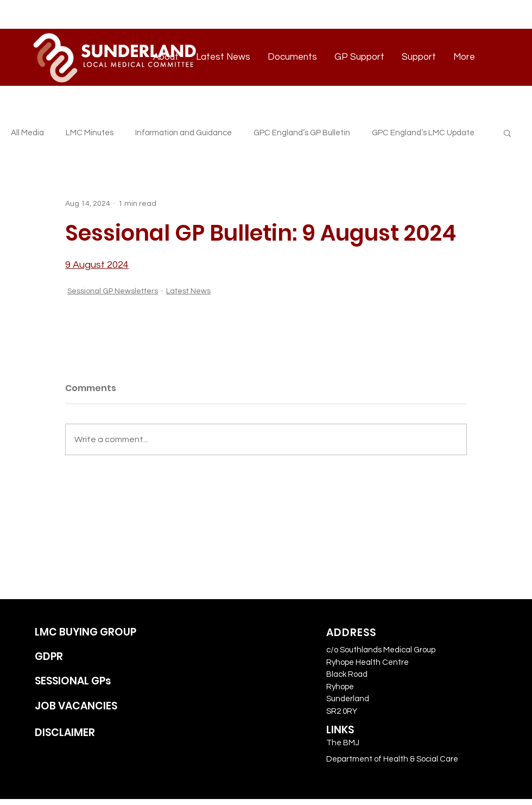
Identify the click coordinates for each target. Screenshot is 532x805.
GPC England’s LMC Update (423, 133)
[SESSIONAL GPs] (98, 681)
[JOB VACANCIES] (98, 706)
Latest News (188, 291)
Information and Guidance (183, 133)
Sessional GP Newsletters (113, 291)
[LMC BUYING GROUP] (98, 633)
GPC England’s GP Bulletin (302, 133)
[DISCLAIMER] (98, 733)
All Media (27, 133)
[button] (507, 133)
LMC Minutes (90, 133)
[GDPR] (98, 657)
